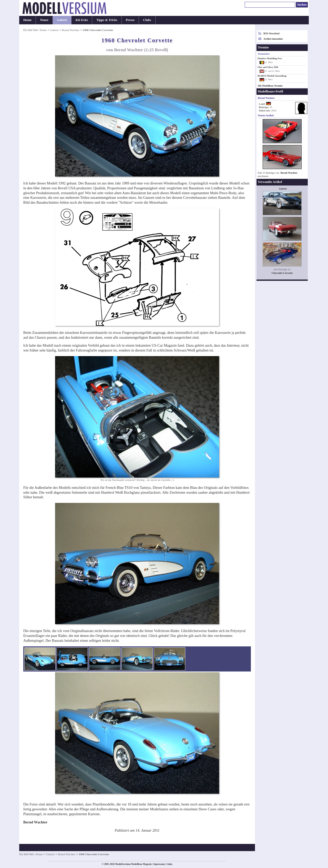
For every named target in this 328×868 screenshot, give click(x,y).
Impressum (159, 864)
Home (27, 20)
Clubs (147, 20)
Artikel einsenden (273, 39)
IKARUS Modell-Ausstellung (272, 76)
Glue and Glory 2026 (268, 67)
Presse (130, 20)
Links (170, 864)
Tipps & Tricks (107, 20)
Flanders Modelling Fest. (270, 58)
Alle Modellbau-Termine (270, 86)
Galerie (62, 20)
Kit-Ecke (82, 20)
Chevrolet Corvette (282, 273)
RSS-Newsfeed (271, 33)
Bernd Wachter (71, 30)
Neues (44, 20)
